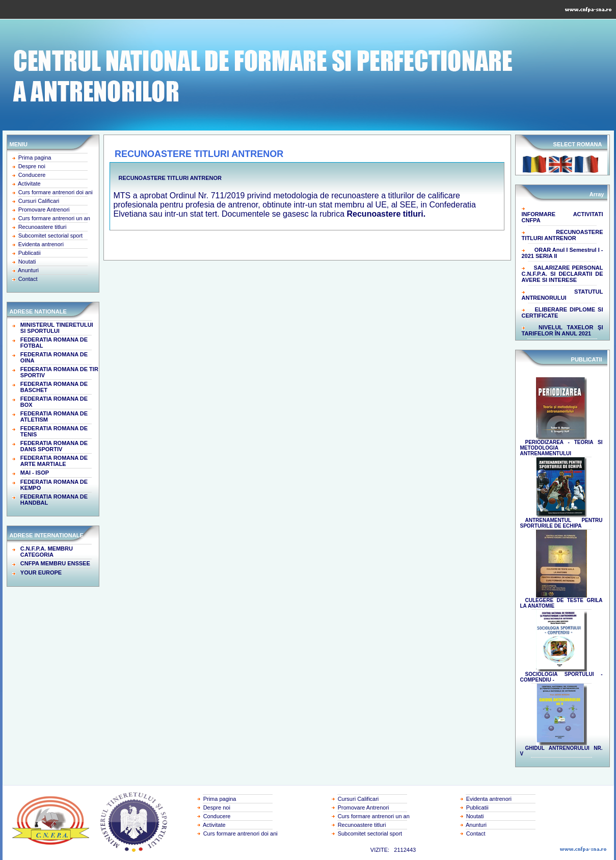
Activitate (29, 184)
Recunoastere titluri (43, 227)
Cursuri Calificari (39, 201)
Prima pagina (35, 158)
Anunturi (28, 270)
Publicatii (30, 253)
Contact (28, 279)
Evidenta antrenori (41, 244)
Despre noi (32, 166)
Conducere (32, 175)
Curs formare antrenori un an (54, 218)
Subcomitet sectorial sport (51, 236)
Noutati (27, 262)
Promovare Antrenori (44, 210)
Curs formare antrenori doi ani (56, 192)
